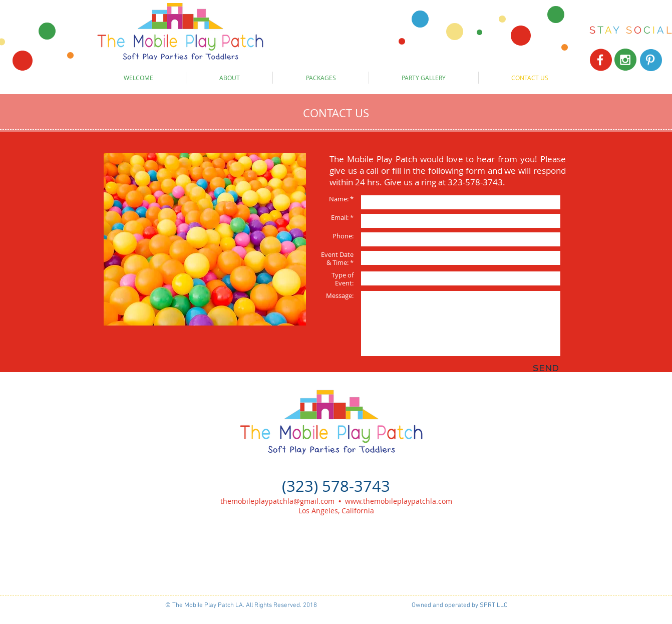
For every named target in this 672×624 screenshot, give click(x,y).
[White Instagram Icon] (625, 60)
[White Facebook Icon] (600, 60)
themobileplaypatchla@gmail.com (277, 501)
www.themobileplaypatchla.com (399, 501)
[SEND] (546, 368)
